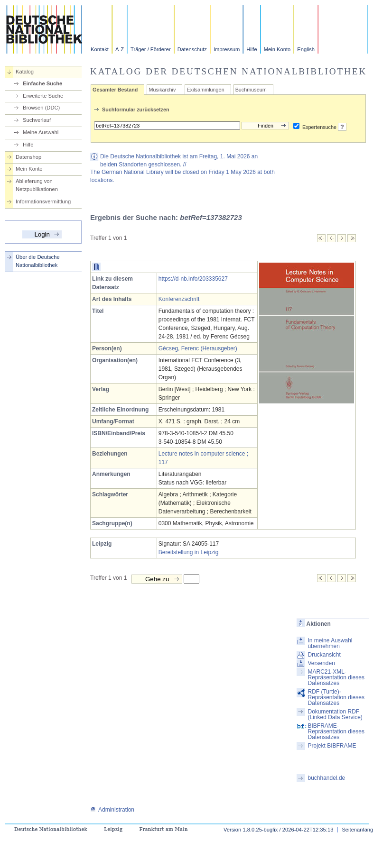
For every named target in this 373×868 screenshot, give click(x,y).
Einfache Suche (42, 83)
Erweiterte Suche (43, 96)
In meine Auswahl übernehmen (330, 643)
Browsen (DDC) (41, 108)
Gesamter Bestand (115, 90)
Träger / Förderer (151, 49)
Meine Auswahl (41, 132)
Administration (112, 810)
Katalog (25, 72)
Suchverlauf (37, 120)
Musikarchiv (162, 90)
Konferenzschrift (179, 299)
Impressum (227, 49)
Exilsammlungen (205, 90)
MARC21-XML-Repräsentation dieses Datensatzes (336, 677)
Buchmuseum (251, 90)
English (306, 49)
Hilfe (252, 49)
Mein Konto (277, 49)
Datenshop (28, 157)
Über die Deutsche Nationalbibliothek (38, 261)
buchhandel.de (326, 778)
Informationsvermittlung (43, 201)
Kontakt (100, 49)
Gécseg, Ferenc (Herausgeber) (198, 348)
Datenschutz (192, 49)
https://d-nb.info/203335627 (193, 279)
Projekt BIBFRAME (332, 746)
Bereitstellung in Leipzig (189, 552)
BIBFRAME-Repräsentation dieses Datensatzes (336, 731)
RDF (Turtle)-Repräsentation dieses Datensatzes (336, 697)
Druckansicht (324, 655)
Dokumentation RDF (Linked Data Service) (335, 714)
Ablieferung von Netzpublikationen (37, 185)
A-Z (120, 49)
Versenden (321, 663)
